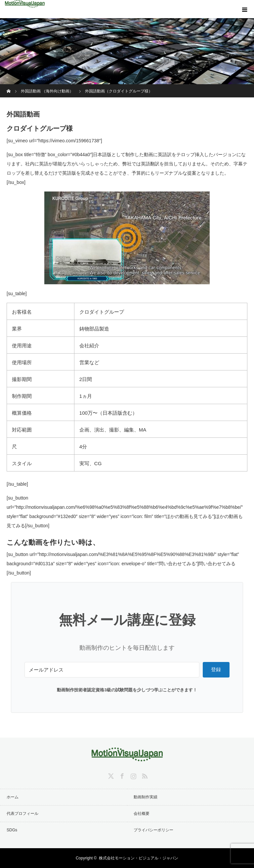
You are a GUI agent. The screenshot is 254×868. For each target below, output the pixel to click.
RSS (144, 775)
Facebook (121, 775)
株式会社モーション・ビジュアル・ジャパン (139, 858)
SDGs (12, 830)
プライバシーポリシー (153, 830)
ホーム (13, 797)
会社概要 (142, 814)
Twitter (110, 775)
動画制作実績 (146, 797)
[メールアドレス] (112, 670)
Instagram (133, 775)
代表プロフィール (22, 814)
